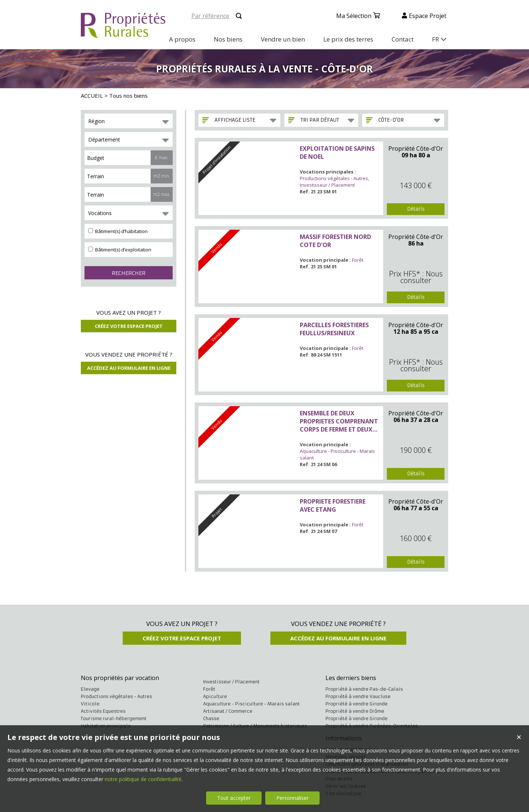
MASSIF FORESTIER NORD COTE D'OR (335, 241)
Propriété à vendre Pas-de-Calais (364, 689)
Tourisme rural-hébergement (114, 718)
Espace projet (428, 16)
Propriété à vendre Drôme (355, 711)
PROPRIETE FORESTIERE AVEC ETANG (333, 505)
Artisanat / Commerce (228, 711)
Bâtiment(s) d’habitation (118, 231)
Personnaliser (292, 798)
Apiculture (215, 696)
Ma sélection (354, 16)
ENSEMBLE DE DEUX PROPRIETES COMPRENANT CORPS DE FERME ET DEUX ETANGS (339, 421)
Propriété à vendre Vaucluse (358, 696)
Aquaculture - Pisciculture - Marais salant (251, 704)
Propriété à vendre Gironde (357, 704)
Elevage (90, 689)
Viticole (90, 704)
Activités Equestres (103, 711)
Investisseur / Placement (327, 185)
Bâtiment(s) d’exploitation (120, 250)
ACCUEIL (92, 96)
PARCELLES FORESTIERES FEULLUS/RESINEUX (334, 329)
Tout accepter (234, 798)
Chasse (211, 718)
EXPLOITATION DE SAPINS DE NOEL (337, 153)
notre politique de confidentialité (143, 779)
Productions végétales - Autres (334, 178)
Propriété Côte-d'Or (416, 149)
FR (436, 39)
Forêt (358, 260)
